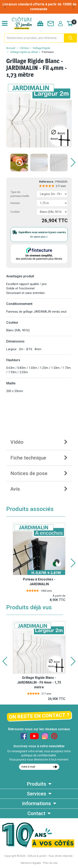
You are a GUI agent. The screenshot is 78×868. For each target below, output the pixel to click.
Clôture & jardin (37, 856)
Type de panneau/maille (20, 194)
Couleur (15, 212)
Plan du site (50, 863)
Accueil (11, 48)
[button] (5, 7)
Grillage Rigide (41, 48)
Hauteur (15, 203)
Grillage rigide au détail (24, 52)
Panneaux (48, 52)
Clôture (24, 48)
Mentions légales (31, 863)
